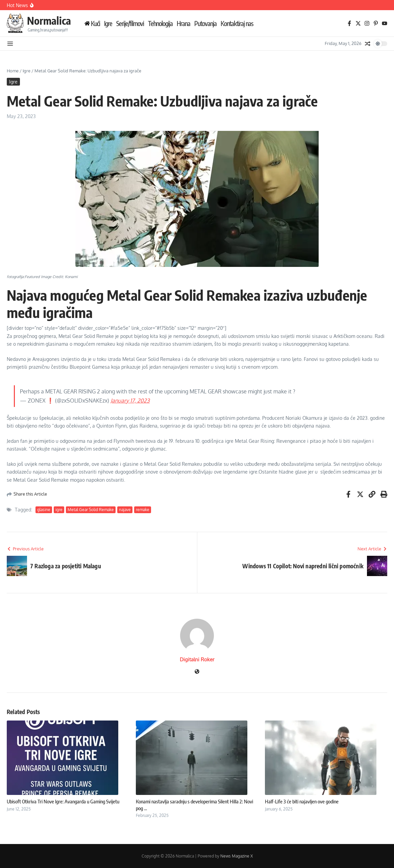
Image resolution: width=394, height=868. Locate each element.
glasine (44, 510)
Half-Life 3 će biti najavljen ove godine (302, 801)
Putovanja (205, 24)
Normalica (49, 20)
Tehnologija (160, 24)
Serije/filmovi (130, 24)
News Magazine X (237, 856)
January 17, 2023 (130, 401)
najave (125, 510)
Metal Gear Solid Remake (91, 510)
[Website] (197, 672)
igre (59, 510)
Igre (108, 24)
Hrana (183, 24)
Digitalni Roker (197, 659)
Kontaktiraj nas (237, 24)
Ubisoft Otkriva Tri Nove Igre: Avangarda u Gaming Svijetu (63, 801)
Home (13, 71)
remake (143, 510)
